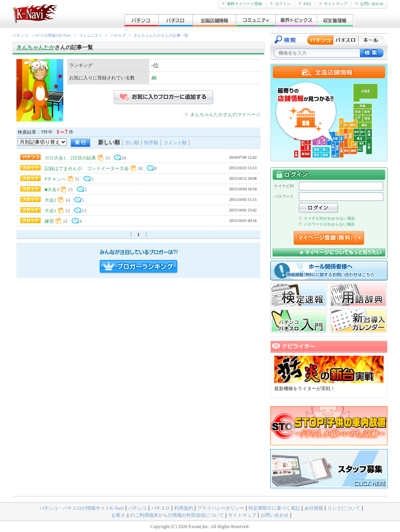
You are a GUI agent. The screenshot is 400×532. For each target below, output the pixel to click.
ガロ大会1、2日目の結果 (70, 158)
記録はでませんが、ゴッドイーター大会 (87, 168)
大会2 (50, 200)
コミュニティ (91, 35)
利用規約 (184, 508)
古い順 (132, 143)
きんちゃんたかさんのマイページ (225, 115)
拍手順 (151, 143)
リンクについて (344, 508)
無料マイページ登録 (242, 4)
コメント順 (175, 143)
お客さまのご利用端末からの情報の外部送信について (168, 515)
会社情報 (314, 508)
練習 (49, 221)
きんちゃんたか (36, 47)
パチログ (118, 35)
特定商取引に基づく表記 (274, 508)
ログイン (280, 4)
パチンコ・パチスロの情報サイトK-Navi (82, 508)
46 (154, 78)
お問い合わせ (369, 4)
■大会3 (52, 190)
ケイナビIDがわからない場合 (327, 218)
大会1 (50, 211)
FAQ (305, 4)
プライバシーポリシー (221, 508)
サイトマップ (333, 4)
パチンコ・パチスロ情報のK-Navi (42, 35)
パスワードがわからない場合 (327, 224)
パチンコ (137, 508)
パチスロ (161, 508)
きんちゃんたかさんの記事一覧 (161, 35)
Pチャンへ (55, 179)
